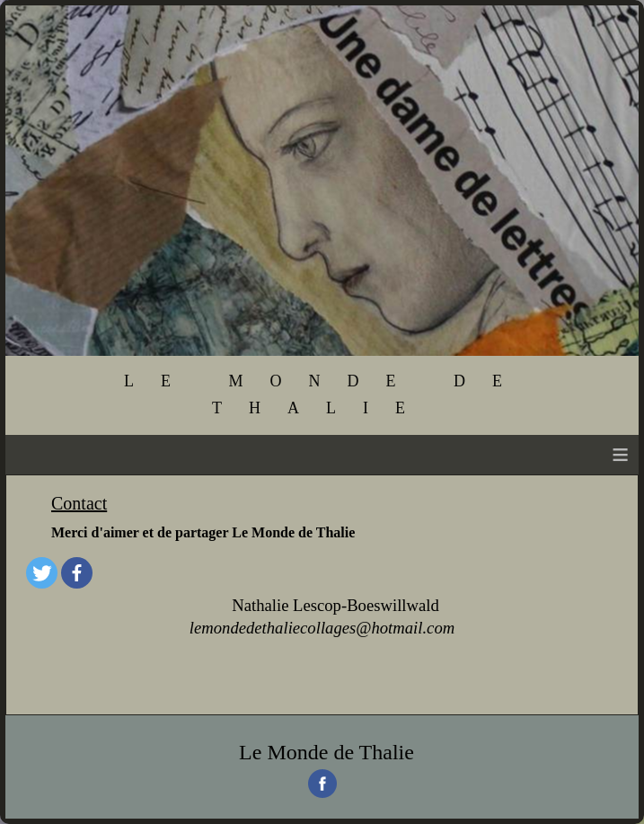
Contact (79, 503)
